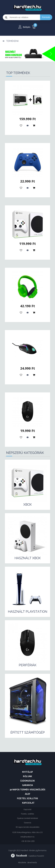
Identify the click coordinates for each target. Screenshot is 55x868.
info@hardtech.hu (27, 837)
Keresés (46, 17)
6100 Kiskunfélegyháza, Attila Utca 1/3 (27, 832)
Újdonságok (27, 781)
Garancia (27, 785)
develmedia (32, 862)
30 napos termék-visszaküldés (27, 790)
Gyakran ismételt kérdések (27, 818)
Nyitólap (27, 772)
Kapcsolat (28, 803)
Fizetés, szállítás (27, 798)
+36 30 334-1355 (28, 841)
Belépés (27, 27)
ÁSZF (28, 794)
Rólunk (27, 776)
